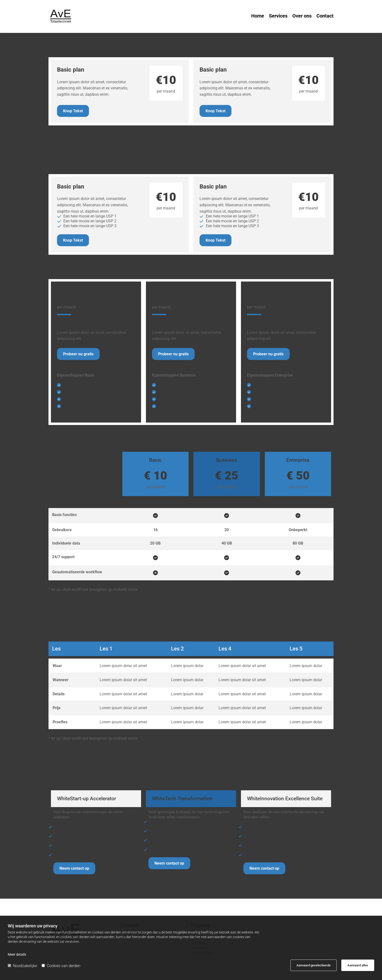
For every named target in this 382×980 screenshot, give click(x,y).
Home (258, 16)
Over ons (302, 16)
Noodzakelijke (22, 966)
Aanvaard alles (358, 965)
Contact (325, 16)
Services (278, 16)
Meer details (17, 954)
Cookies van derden (61, 966)
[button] (73, 111)
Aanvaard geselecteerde (314, 965)
